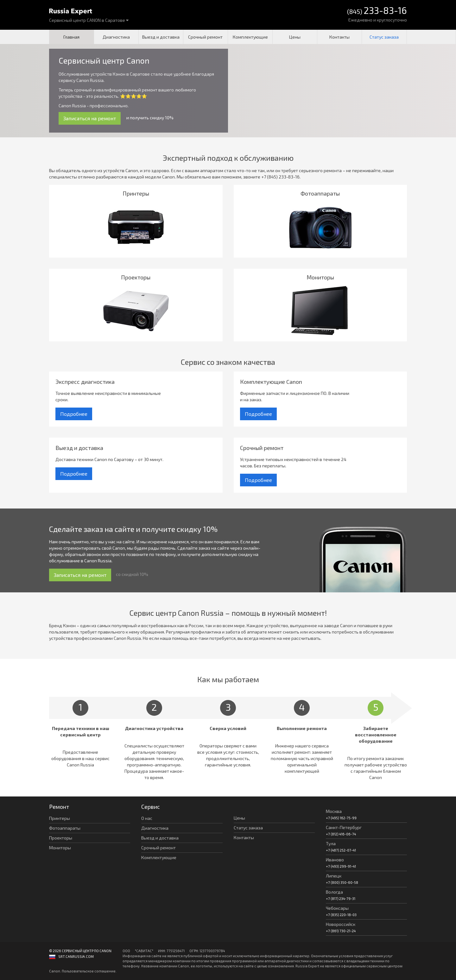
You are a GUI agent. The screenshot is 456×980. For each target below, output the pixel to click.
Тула (331, 843)
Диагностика (116, 37)
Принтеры (60, 818)
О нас (147, 818)
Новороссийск (341, 924)
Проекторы (61, 838)
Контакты (339, 37)
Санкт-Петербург (344, 827)
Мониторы (60, 848)
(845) (377, 11)
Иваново (335, 860)
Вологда (334, 892)
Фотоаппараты (65, 828)
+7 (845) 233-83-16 (280, 177)
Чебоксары (337, 908)
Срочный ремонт (205, 37)
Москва (334, 811)
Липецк (334, 876)
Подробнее (74, 414)
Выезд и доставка (161, 37)
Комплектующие (250, 37)
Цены (295, 37)
